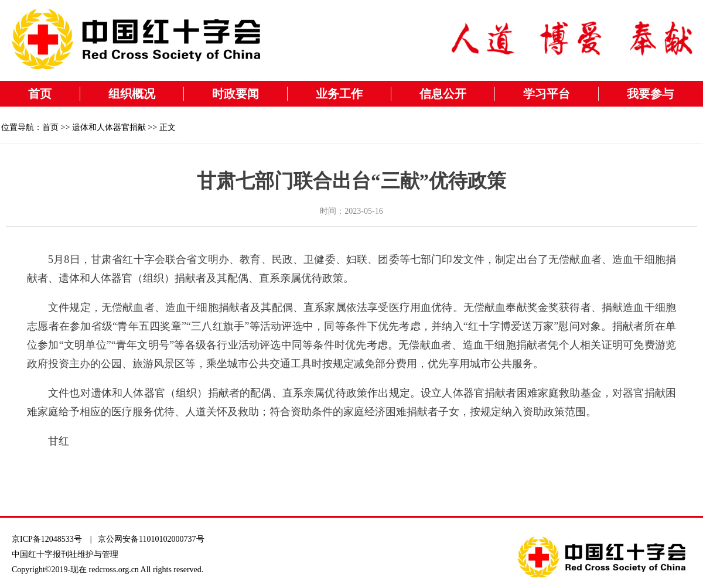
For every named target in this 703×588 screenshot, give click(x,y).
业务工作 (339, 94)
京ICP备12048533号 (47, 539)
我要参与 (650, 94)
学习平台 (547, 94)
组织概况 (132, 94)
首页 (40, 94)
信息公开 (443, 94)
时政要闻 (236, 94)
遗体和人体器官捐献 (109, 127)
